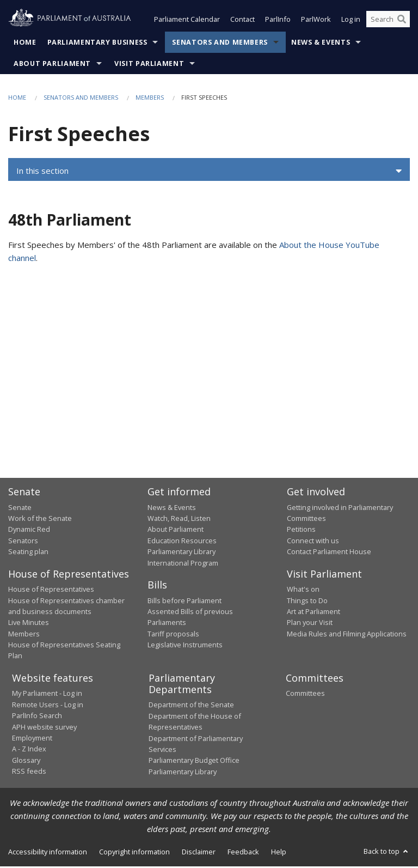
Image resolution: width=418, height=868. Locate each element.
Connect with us (313, 542)
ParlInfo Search (37, 717)
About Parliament (52, 65)
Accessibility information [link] (48, 853)
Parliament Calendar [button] (187, 21)
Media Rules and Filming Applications (347, 635)
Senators (23, 542)
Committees (305, 694)
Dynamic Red (29, 530)
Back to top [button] (387, 852)
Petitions (301, 530)
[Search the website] (388, 21)
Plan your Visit (310, 623)
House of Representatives (51, 590)
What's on (303, 590)
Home (25, 43)
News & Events (321, 43)
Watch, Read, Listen (179, 519)
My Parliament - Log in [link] (47, 694)
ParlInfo (278, 21)
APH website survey (44, 728)
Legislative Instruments (185, 646)
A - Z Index (29, 750)
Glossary (26, 761)
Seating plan (28, 553)
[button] (209, 172)
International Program (183, 564)
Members (150, 98)
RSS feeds (29, 772)
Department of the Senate (191, 706)
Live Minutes (29, 623)
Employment (32, 739)
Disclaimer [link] (199, 853)
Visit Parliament (149, 65)
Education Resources (182, 542)
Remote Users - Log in (48, 706)
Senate (20, 508)
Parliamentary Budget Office (194, 761)
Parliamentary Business (97, 43)
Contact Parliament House (329, 553)
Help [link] (279, 853)
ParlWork (316, 21)
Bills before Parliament (185, 602)
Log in (351, 21)
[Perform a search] (402, 21)
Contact (242, 21)
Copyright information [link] (134, 853)
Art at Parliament (313, 612)
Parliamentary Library (182, 553)
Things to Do (307, 602)
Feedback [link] (243, 853)
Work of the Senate (40, 519)
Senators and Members (220, 43)
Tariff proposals (173, 635)
